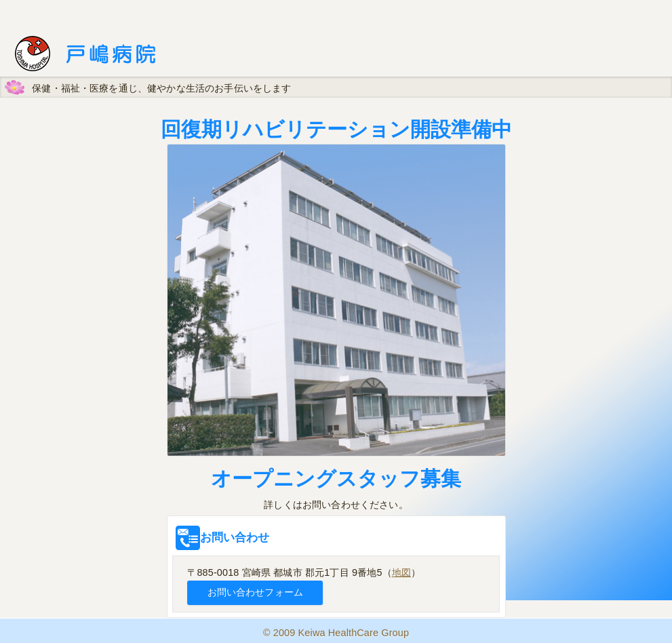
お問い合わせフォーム (255, 592)
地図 (401, 572)
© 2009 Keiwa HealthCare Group (336, 633)
